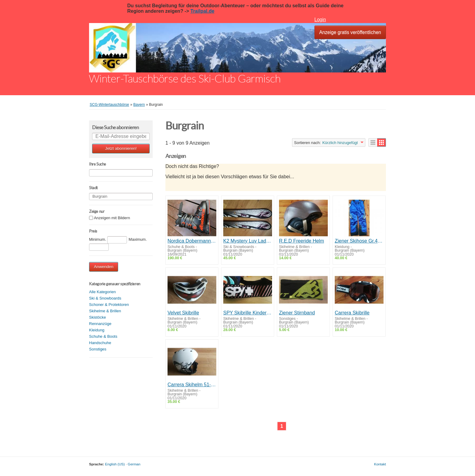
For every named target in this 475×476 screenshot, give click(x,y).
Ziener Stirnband (297, 313)
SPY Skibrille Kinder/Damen (248, 313)
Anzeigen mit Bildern (112, 218)
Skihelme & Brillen (105, 311)
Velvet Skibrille (183, 313)
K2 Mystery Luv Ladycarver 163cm (248, 241)
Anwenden (104, 267)
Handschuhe (100, 343)
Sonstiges (98, 349)
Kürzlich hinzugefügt (340, 143)
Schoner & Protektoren (109, 305)
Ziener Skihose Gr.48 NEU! (359, 241)
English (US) (115, 464)
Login (320, 20)
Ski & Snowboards (105, 298)
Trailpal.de (202, 11)
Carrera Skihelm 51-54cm (192, 385)
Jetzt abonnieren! (121, 148)
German (134, 464)
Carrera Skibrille (352, 313)
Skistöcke (98, 317)
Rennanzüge (100, 324)
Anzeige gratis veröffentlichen (350, 32)
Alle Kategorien (102, 292)
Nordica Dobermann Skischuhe (192, 241)
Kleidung (97, 330)
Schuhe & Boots (103, 336)
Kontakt (380, 464)
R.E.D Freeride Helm (301, 241)
